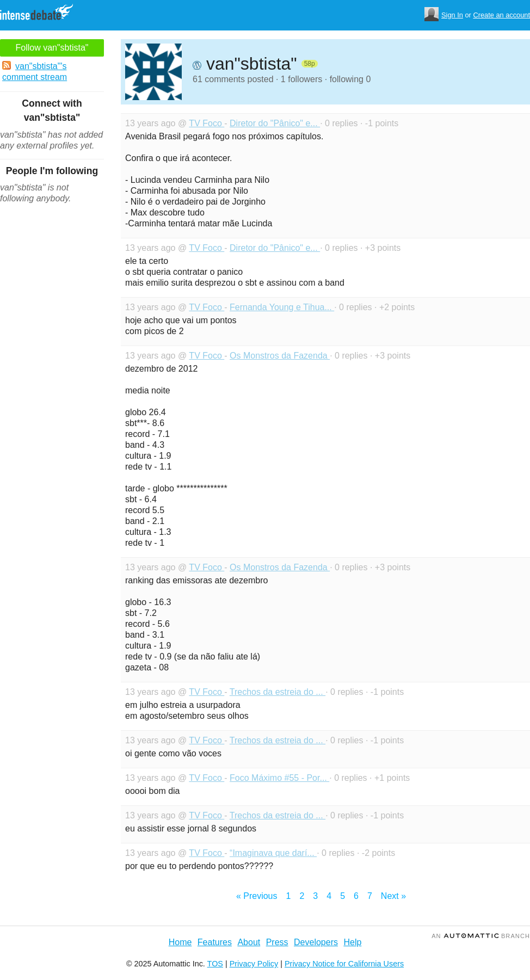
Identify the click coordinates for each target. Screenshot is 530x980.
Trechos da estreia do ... (278, 692)
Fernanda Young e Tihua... (282, 307)
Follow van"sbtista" (52, 48)
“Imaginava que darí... (273, 853)
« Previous (257, 896)
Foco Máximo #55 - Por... (279, 778)
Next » (393, 896)
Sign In (452, 15)
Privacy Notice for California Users (344, 964)
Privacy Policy (254, 964)
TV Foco (207, 123)
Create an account (501, 15)
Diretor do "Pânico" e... (275, 123)
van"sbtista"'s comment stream (35, 71)
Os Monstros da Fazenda (280, 356)
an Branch (481, 936)
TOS (215, 964)
